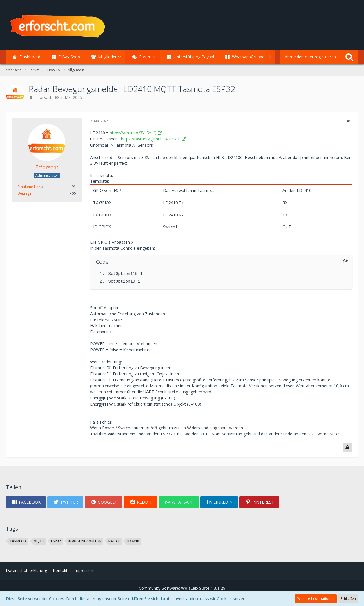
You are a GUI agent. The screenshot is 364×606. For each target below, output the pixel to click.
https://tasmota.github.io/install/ (151, 139)
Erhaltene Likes (30, 187)
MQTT (39, 541)
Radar (114, 541)
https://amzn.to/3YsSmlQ (133, 133)
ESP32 (56, 541)
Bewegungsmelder (85, 541)
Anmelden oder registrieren (310, 57)
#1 (350, 121)
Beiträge (25, 193)
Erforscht (43, 97)
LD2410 (133, 541)
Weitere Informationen (316, 599)
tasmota (18, 541)
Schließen (348, 599)
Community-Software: (182, 588)
